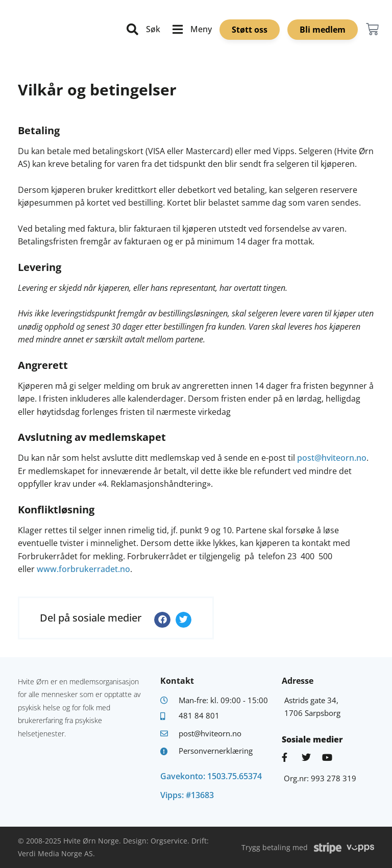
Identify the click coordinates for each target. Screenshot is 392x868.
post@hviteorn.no (332, 458)
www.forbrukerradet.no (83, 569)
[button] (162, 620)
